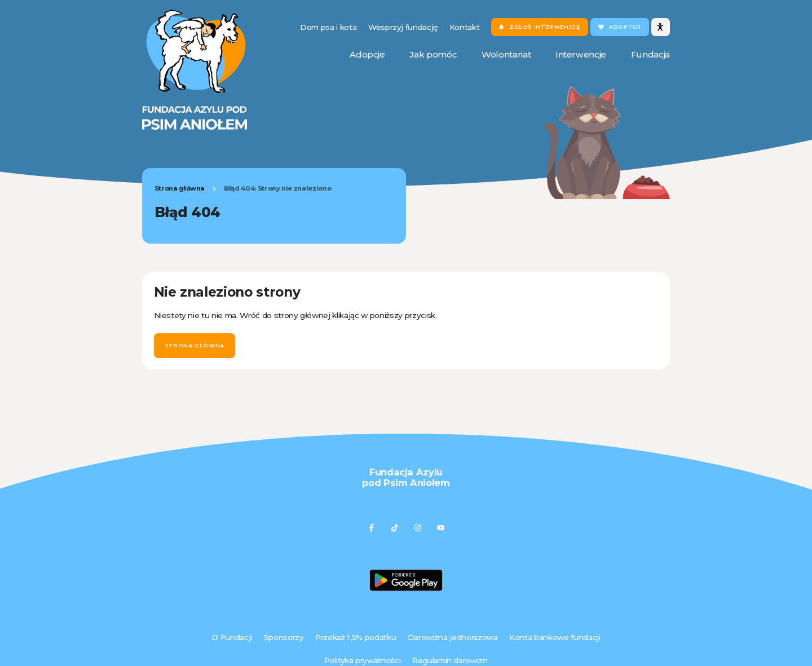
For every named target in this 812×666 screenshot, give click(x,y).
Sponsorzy (284, 637)
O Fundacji (232, 637)
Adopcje (367, 54)
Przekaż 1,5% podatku (356, 637)
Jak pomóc (433, 54)
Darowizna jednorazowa (453, 637)
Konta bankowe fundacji (555, 637)
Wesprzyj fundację (403, 27)
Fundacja (650, 54)
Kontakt (465, 27)
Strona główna (180, 188)
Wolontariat (506, 54)
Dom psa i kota (328, 27)
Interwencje (581, 54)
